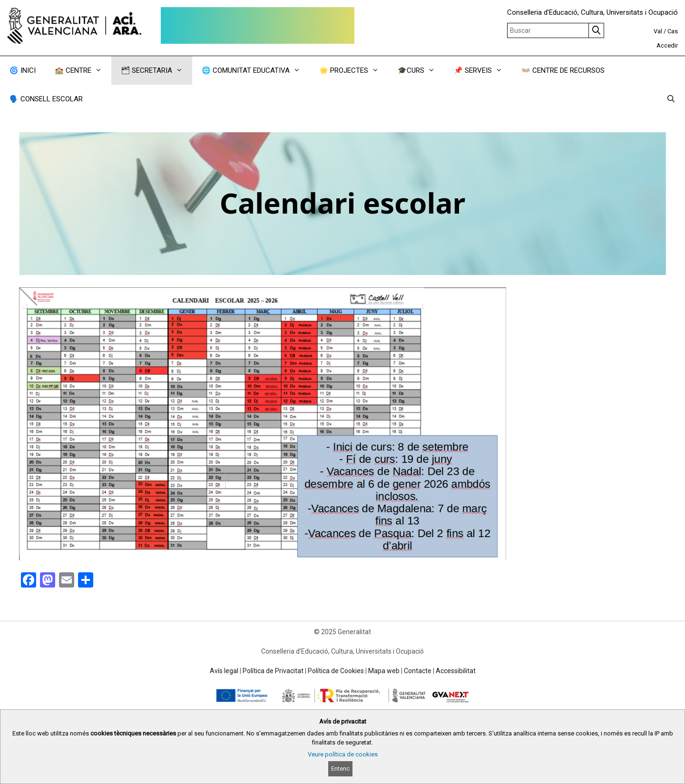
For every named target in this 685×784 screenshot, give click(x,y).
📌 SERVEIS (483, 70)
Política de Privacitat (273, 671)
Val (658, 31)
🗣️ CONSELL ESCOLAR (46, 99)
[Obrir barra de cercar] (671, 99)
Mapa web (384, 671)
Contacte (418, 671)
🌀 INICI (23, 70)
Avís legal (224, 671)
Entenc (340, 769)
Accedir (667, 45)
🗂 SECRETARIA (157, 70)
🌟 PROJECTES (354, 70)
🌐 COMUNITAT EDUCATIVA (256, 70)
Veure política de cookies (343, 754)
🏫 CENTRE (83, 70)
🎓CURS (421, 70)
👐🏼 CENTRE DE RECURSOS (563, 70)
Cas (673, 31)
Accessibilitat (456, 671)
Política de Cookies (336, 671)
